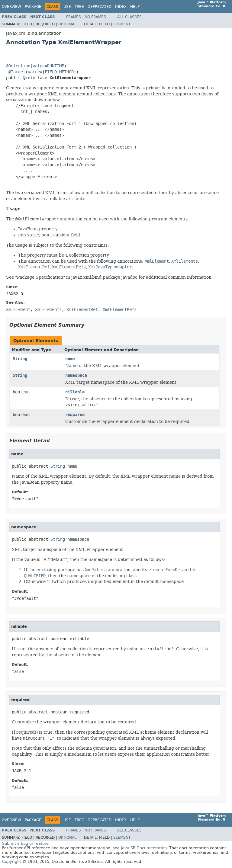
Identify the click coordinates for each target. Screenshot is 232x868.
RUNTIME (56, 66)
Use (67, 7)
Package (33, 7)
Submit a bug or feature (25, 843)
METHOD (66, 72)
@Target (17, 72)
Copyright (12, 862)
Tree (79, 7)
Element (122, 24)
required (75, 415)
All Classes (129, 17)
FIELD (51, 72)
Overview (11, 7)
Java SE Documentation (144, 848)
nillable (75, 392)
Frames (74, 17)
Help (135, 7)
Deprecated (100, 7)
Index (121, 7)
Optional (67, 24)
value (39, 66)
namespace (76, 375)
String (20, 359)
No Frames (95, 17)
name (70, 359)
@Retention (18, 66)
